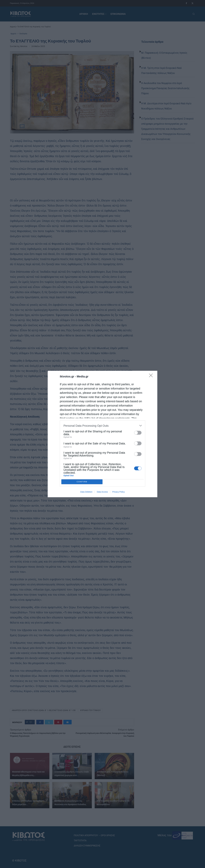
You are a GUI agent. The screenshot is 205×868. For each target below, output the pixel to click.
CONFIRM (82, 482)
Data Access (102, 492)
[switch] (138, 433)
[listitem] (102, 426)
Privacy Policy (119, 492)
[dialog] (102, 434)
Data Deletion (86, 492)
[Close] (152, 376)
